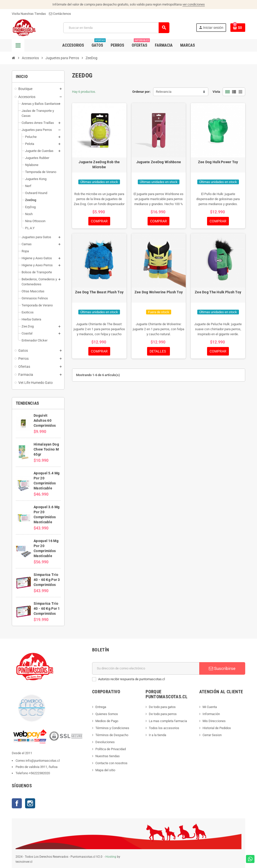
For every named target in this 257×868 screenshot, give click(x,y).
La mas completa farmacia (168, 721)
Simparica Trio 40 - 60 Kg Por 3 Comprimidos (47, 580)
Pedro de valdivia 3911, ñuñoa (37, 767)
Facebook (17, 803)
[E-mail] (146, 668)
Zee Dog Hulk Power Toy (218, 162)
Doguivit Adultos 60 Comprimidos (45, 420)
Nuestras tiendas (108, 756)
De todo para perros (163, 714)
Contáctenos (60, 14)
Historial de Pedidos (217, 728)
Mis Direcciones (214, 721)
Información (211, 714)
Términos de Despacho (112, 735)
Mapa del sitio (105, 770)
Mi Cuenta (210, 707)
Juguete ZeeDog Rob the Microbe (99, 164)
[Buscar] (116, 28)
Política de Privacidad (111, 749)
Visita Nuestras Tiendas (29, 14)
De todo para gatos (162, 707)
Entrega (101, 707)
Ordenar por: (141, 92)
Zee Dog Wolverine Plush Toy (159, 292)
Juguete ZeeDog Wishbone (159, 162)
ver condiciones (194, 4)
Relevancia (164, 92)
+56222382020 (39, 773)
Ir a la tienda (157, 735)
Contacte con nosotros (111, 763)
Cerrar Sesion (212, 735)
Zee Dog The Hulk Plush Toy (218, 292)
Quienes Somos (107, 714)
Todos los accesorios (164, 728)
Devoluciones (105, 742)
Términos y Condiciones (112, 728)
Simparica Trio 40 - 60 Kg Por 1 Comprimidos (47, 609)
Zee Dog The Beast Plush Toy (99, 292)
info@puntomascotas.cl (43, 761)
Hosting (111, 857)
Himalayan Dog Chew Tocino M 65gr (46, 449)
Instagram (30, 803)
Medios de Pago (107, 721)
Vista (216, 92)
